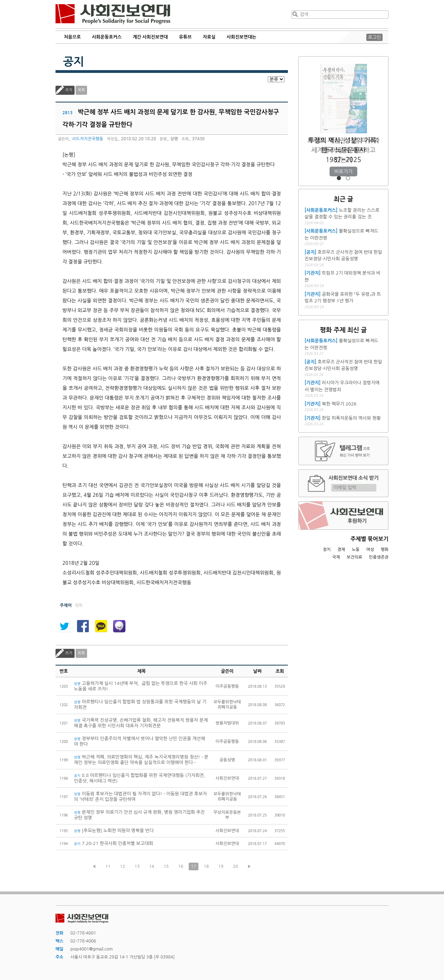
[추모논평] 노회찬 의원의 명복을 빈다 (114, 831)
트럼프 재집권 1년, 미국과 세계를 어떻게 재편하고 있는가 (343, 150)
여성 (370, 550)
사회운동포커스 (107, 37)
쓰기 (69, 90)
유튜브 (185, 37)
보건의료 (354, 557)
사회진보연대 (113, 14)
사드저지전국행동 (87, 139)
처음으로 (72, 37)
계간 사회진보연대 (150, 37)
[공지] (310, 252)
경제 (341, 550)
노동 (356, 550)
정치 (327, 550)
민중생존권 (379, 557)
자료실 (209, 37)
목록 (81, 90)
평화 (385, 550)
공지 (74, 62)
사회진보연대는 (241, 37)
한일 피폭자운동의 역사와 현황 (351, 418)
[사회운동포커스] (321, 210)
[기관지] (313, 273)
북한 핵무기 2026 (339, 404)
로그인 (374, 37)
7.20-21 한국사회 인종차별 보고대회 (113, 843)
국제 (336, 557)
